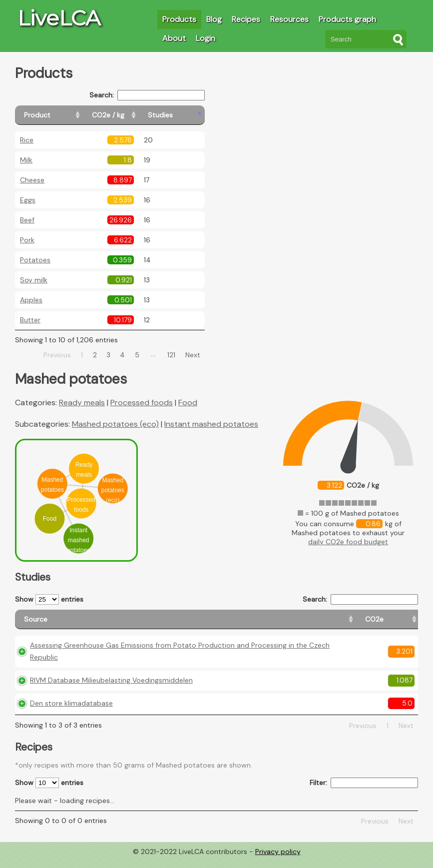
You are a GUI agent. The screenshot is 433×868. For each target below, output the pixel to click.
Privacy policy (278, 861)
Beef (27, 220)
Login (206, 38)
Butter (30, 320)
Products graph (347, 19)
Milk (26, 160)
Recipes (246, 19)
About (174, 38)
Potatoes (35, 260)
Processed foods (142, 403)
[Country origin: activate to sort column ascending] (275, 624)
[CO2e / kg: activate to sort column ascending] (133, 115)
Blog (214, 19)
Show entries (49, 599)
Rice (27, 140)
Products (179, 19)
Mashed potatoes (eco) (115, 424)
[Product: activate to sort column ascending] (60, 115)
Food (188, 403)
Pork (27, 240)
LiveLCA (59, 18)
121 (171, 355)
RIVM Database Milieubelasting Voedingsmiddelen (111, 689)
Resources (289, 19)
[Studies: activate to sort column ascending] (183, 115)
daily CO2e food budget (348, 542)
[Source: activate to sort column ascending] (113, 624)
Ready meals (82, 403)
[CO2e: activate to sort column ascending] (229, 624)
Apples (31, 300)
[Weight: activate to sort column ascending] (399, 624)
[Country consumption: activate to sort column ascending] (340, 624)
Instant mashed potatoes (211, 424)
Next (193, 355)
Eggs (28, 200)
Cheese (32, 180)
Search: (147, 95)
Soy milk (34, 280)
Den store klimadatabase (71, 712)
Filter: (364, 792)
